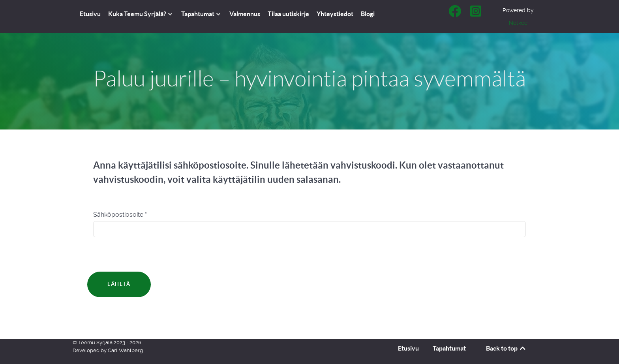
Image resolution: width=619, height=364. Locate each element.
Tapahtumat (449, 348)
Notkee (518, 23)
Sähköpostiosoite (120, 215)
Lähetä (119, 284)
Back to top (506, 348)
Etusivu (408, 348)
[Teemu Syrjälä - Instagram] (476, 14)
